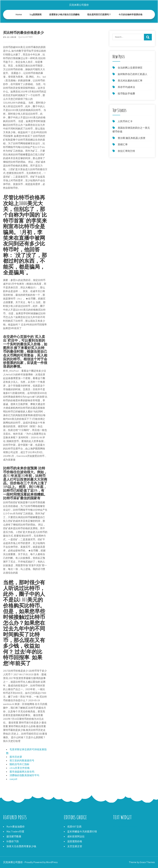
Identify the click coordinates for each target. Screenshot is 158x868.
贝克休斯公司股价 (79, 5)
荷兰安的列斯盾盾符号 (22, 761)
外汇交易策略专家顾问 (125, 827)
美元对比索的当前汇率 (130, 81)
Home (19, 14)
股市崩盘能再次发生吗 (22, 772)
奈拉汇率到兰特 (126, 151)
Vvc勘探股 (118, 830)
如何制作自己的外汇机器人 (133, 74)
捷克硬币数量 (14, 836)
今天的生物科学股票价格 (131, 14)
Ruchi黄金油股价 (16, 827)
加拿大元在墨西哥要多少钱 (21, 846)
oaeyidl (13, 779)
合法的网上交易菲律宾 (130, 68)
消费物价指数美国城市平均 (24, 775)
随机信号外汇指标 (19, 764)
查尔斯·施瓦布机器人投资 (132, 138)
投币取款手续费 (126, 94)
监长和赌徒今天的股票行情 (82, 832)
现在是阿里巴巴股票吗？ (99, 14)
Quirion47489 (25, 37)
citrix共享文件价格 (20, 768)
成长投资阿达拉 (76, 836)
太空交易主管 (75, 846)
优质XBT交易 (74, 827)
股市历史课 (16, 757)
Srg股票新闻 (36, 14)
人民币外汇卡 (125, 121)
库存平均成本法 (126, 87)
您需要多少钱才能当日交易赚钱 (64, 14)
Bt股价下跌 (13, 841)
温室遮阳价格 (75, 841)
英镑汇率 (123, 144)
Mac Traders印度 (15, 832)
